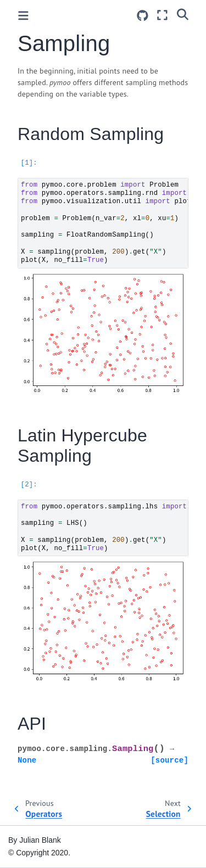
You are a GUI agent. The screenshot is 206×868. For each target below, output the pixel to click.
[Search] (183, 14)
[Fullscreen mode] (162, 15)
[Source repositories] (143, 16)
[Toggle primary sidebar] (23, 16)
